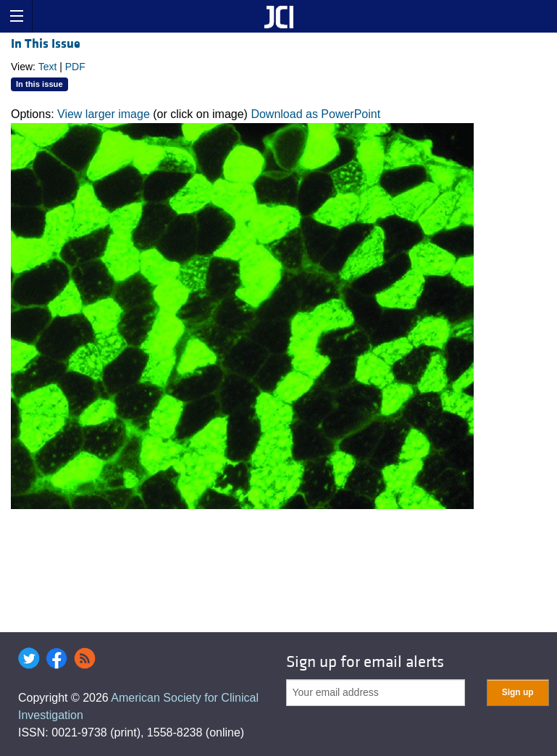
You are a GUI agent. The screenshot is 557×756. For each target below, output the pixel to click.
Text (48, 67)
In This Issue (46, 44)
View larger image (104, 114)
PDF (75, 67)
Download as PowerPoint (315, 114)
